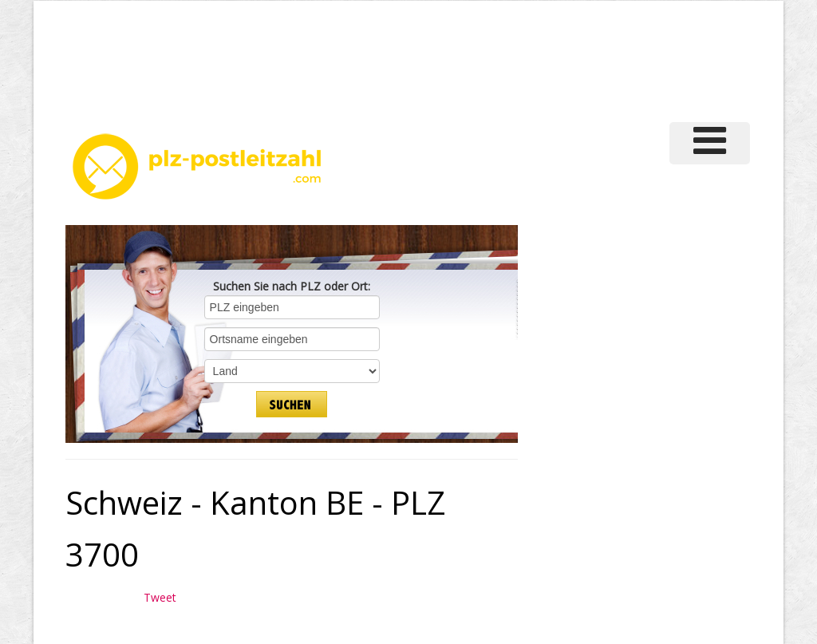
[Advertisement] (476, 59)
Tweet (160, 597)
